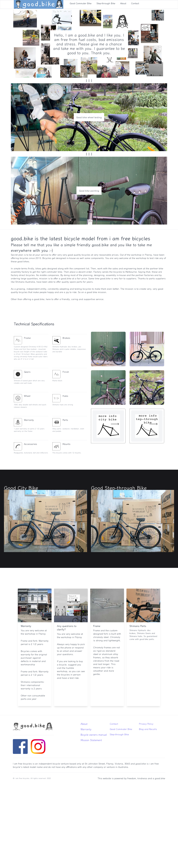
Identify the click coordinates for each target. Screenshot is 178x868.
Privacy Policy (146, 724)
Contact (114, 724)
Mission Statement (91, 740)
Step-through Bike (119, 734)
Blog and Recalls (148, 729)
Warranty (86, 729)
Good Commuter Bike (121, 729)
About (84, 724)
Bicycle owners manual (94, 735)
